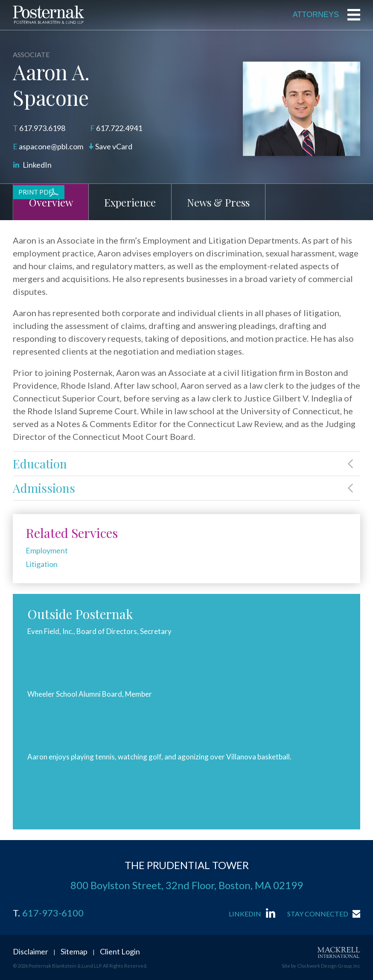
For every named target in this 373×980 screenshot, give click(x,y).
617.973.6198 (42, 128)
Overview (51, 202)
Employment (47, 550)
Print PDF (35, 192)
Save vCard (114, 146)
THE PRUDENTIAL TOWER (187, 865)
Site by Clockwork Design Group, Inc (321, 966)
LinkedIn (37, 165)
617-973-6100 (53, 913)
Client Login (120, 951)
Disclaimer (31, 951)
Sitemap (74, 951)
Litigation (42, 564)
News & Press (218, 202)
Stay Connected (318, 914)
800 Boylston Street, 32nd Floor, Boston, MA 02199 (187, 885)
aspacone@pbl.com (51, 146)
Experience (130, 202)
